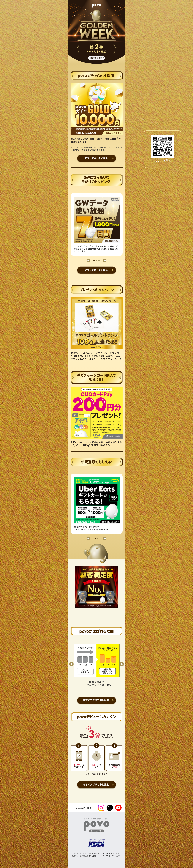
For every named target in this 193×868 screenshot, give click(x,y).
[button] (88, 260)
